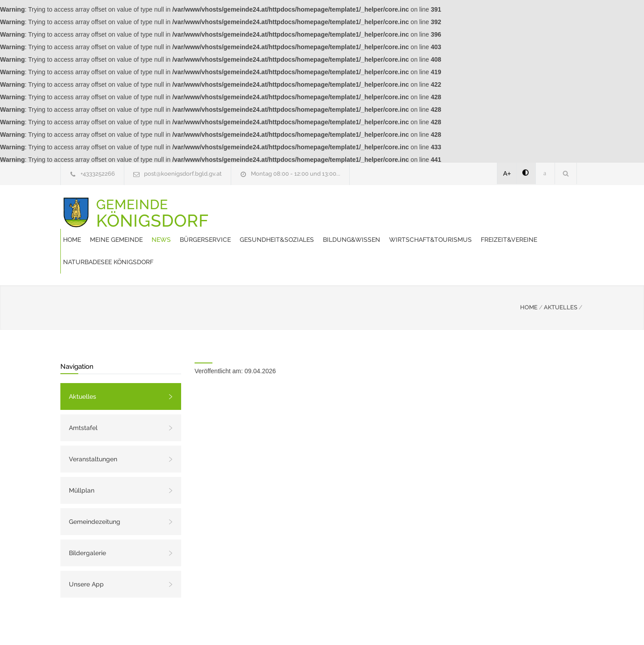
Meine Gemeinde (284, 207)
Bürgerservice (373, 207)
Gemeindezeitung (95, 489)
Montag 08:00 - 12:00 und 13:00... (296, 174)
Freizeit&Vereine (351, 230)
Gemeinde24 (247, 626)
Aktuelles (83, 364)
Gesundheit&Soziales (445, 207)
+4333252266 (98, 174)
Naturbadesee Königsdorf (433, 230)
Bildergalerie (87, 521)
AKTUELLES (561, 275)
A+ (507, 173)
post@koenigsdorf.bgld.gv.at (183, 174)
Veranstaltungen (93, 427)
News (329, 207)
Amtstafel (83, 396)
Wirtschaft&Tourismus (272, 230)
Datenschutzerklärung (438, 626)
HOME (529, 275)
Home (240, 207)
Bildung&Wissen (519, 207)
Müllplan (82, 458)
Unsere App (86, 552)
